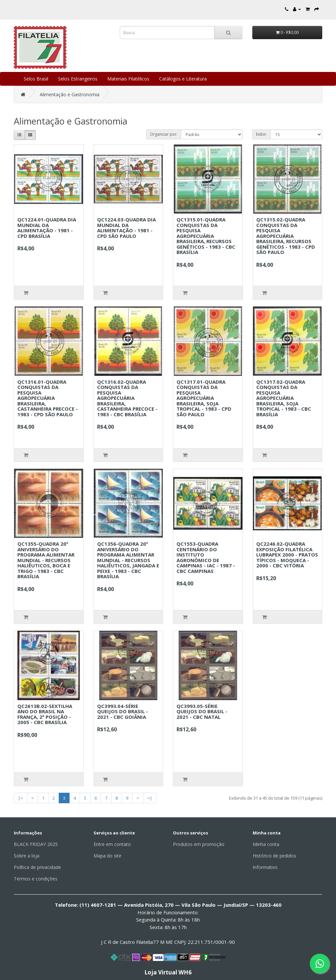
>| (150, 798)
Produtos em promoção (199, 844)
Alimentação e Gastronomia (70, 94)
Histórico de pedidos (274, 856)
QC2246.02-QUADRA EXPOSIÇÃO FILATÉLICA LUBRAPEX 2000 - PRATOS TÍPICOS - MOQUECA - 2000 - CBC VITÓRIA (287, 555)
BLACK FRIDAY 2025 (36, 844)
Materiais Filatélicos (128, 79)
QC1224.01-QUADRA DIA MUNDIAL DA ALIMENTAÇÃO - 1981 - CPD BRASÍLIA (47, 228)
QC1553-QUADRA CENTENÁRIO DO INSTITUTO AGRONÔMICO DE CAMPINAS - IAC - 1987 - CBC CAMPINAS (206, 557)
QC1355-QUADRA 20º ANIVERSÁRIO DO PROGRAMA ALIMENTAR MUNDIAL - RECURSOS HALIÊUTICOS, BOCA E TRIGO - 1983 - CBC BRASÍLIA (46, 560)
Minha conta (266, 844)
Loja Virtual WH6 (168, 972)
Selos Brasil (36, 79)
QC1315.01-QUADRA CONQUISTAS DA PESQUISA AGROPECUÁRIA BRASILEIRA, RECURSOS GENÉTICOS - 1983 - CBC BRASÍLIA (206, 236)
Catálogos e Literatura (183, 79)
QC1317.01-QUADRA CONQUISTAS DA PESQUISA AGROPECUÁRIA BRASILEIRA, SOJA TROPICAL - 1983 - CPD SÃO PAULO (204, 398)
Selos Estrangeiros (78, 79)
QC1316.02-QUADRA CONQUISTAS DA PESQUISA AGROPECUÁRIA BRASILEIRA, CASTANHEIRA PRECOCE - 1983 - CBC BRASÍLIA (127, 398)
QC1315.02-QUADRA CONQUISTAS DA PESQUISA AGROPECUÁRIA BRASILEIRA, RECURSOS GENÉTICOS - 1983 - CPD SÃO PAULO (286, 236)
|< (21, 798)
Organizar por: (164, 134)
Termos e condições (36, 879)
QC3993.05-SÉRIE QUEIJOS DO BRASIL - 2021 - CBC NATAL (202, 711)
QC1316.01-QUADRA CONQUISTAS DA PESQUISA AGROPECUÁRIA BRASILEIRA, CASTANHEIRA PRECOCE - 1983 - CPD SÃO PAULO (48, 398)
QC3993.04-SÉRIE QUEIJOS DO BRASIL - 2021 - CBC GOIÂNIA (123, 711)
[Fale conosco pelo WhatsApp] (320, 964)
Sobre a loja (27, 856)
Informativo (265, 867)
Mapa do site (107, 856)
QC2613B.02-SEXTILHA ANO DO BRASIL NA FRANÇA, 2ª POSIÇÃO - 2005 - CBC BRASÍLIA (45, 714)
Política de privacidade (37, 867)
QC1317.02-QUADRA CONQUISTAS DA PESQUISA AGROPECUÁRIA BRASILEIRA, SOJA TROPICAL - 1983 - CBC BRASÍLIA (284, 398)
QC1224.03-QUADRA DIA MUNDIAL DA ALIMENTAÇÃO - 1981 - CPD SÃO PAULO (126, 228)
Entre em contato (112, 844)
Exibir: (262, 134)
